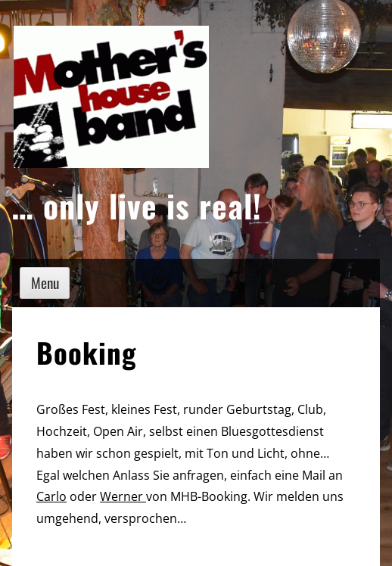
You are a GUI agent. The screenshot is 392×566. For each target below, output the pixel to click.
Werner (123, 496)
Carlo (51, 496)
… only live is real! (137, 205)
